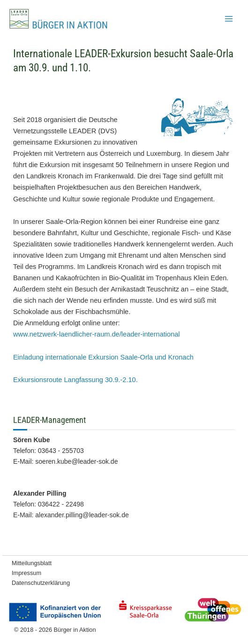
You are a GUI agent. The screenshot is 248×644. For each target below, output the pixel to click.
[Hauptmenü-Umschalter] (229, 19)
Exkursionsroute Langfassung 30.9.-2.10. (75, 380)
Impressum (26, 573)
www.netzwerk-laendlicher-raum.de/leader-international (97, 334)
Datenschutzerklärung (41, 583)
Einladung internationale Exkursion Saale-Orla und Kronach (103, 357)
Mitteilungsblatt (32, 563)
